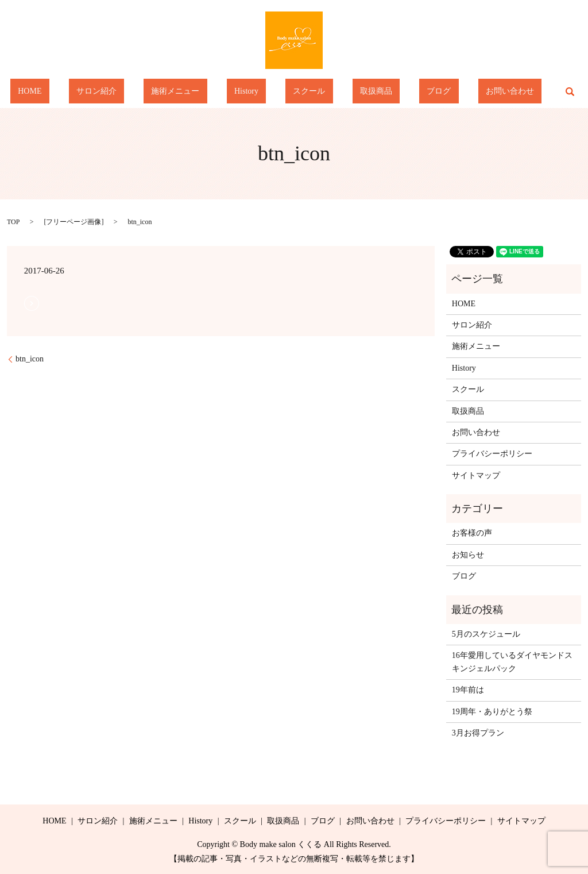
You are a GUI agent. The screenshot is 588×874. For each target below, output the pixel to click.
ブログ (400, 92)
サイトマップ (476, 475)
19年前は (468, 690)
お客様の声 (472, 533)
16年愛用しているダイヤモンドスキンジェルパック (512, 662)
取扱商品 (353, 92)
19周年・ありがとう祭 (492, 712)
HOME (84, 92)
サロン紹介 (135, 92)
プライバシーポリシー (492, 454)
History (254, 92)
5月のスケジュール (486, 634)
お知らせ (468, 555)
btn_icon (30, 359)
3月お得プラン (478, 733)
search (508, 91)
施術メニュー (198, 92)
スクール (301, 92)
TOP (13, 222)
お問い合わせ (455, 92)
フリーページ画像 (73, 222)
